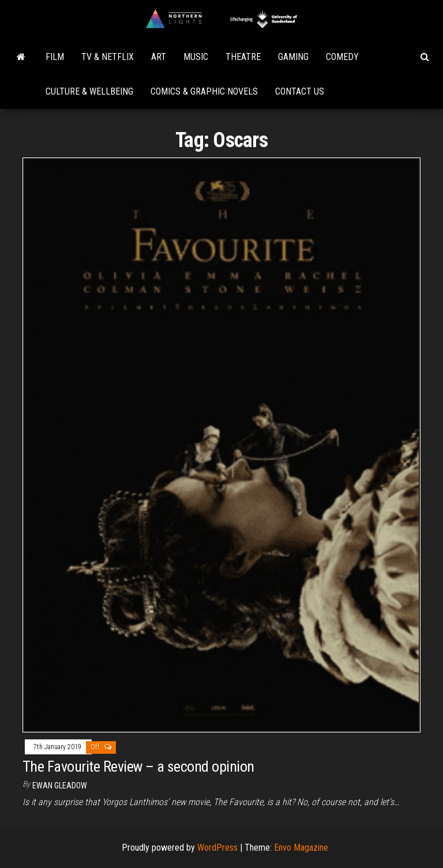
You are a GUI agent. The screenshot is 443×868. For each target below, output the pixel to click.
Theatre (243, 57)
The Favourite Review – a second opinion (138, 766)
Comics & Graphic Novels (204, 91)
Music (196, 57)
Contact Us (300, 91)
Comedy (342, 57)
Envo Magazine (301, 848)
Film (55, 57)
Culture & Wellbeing (89, 91)
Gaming (293, 57)
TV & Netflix (108, 57)
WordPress (217, 848)
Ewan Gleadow (60, 786)
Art (159, 57)
